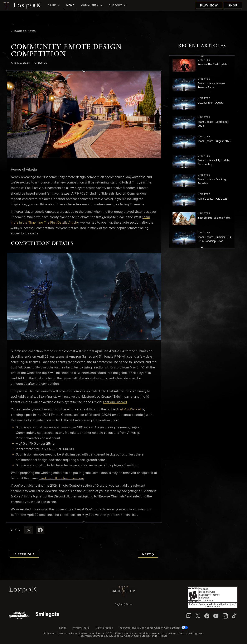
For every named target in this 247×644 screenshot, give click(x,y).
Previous (25, 554)
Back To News (23, 31)
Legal (62, 628)
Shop (233, 6)
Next (148, 554)
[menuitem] (54, 5)
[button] (84, 115)
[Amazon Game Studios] (19, 616)
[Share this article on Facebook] (40, 530)
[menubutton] (123, 605)
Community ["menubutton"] (92, 5)
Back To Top (123, 591)
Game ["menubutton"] (54, 5)
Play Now (209, 6)
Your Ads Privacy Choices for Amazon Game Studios (154, 628)
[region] (202, 152)
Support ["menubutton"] (117, 5)
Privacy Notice (81, 628)
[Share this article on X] (29, 530)
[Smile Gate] (47, 616)
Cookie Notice (104, 628)
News (70, 5)
